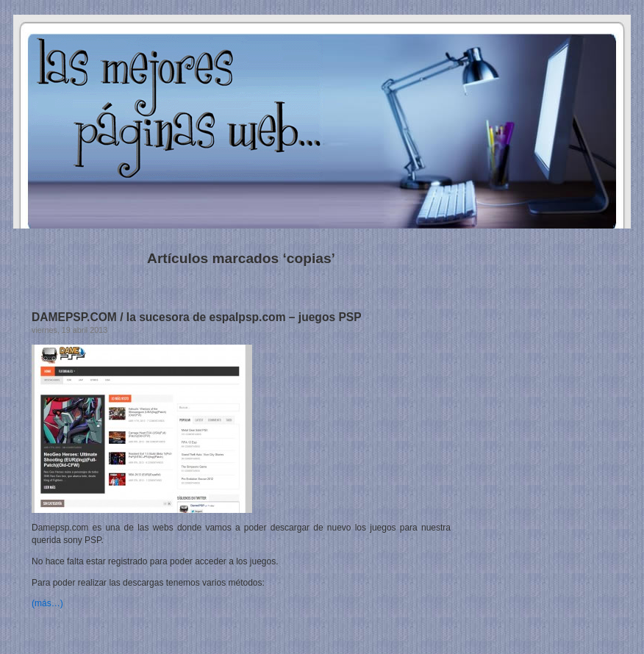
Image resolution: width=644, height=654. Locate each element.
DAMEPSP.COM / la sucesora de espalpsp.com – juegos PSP (197, 317)
